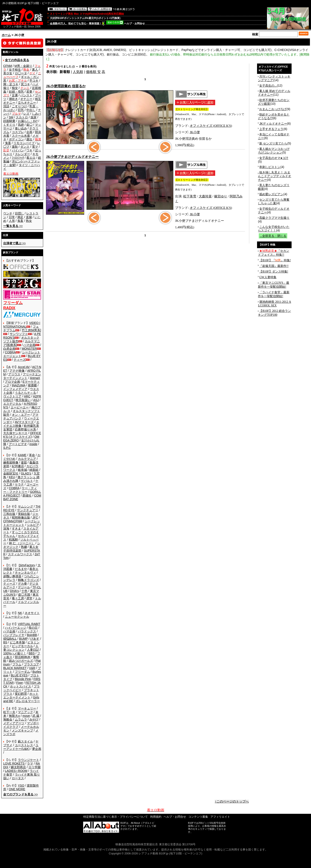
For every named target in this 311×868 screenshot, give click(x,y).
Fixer (20, 683)
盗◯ (29, 125)
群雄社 (27, 495)
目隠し (19, 213)
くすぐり (9, 125)
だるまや (21, 569)
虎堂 (29, 598)
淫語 (6, 106)
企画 (29, 132)
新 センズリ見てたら (273, 143)
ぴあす (35, 639)
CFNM (8, 66)
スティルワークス (20, 554)
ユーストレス (24, 745)
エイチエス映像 (21, 424)
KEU (12, 477)
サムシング (25, 506)
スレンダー (22, 154)
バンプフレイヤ (14, 635)
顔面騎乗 (9, 121)
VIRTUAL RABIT (29, 624)
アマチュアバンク (21, 417)
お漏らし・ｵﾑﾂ (28, 121)
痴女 (15, 88)
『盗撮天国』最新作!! (274, 266)
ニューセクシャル (17, 617)
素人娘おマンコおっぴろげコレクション (274, 151)
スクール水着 (21, 136)
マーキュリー (27, 708)
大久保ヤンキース (15, 433)
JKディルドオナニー (273, 124)
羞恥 (15, 147)
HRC (27, 396)
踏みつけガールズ (21, 661)
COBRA (10, 352)
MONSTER (29, 349)
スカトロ (22, 117)
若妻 (29, 92)
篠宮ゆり (221, 196)
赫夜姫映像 (11, 462)
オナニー (26, 99)
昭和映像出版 (21, 517)
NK (20, 613)
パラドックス (27, 631)
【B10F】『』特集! (275, 260)
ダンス (25, 147)
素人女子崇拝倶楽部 (21, 549)
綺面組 (34, 470)
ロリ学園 (35, 767)
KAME (22, 455)
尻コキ (25, 84)
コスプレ (18, 132)
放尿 (33, 117)
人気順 (78, 72)
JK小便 (195, 132)
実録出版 (24, 514)
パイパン (18, 150)
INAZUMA (19, 385)
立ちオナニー (27, 103)
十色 (24, 591)
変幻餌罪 (21, 694)
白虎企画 (9, 349)
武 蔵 (36, 716)
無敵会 (8, 719)
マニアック (25, 712)
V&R (32, 668)
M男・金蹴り (23, 66)
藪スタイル (25, 741)
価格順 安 (93, 72)
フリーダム (22, 672)
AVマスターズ (24, 422)
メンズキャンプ (22, 730)
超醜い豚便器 (12, 576)
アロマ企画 (13, 382)
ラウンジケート (28, 760)
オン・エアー (21, 415)
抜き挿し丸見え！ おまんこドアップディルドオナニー (275, 176)
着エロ (31, 158)
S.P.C (7, 448)
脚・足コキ (11, 84)
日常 (12, 217)
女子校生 (15, 70)
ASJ (36, 400)
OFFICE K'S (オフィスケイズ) (22, 435)
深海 (6, 528)
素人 (35, 70)
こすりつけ (19, 106)
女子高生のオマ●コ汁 (274, 158)
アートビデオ (18, 444)
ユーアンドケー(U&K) (21, 747)
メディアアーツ (14, 723)
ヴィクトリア (12, 396)
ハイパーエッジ (16, 628)
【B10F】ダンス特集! (274, 272)
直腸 (29, 217)
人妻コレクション (21, 648)
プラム (17, 664)
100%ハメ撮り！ (15, 653)
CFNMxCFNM (13, 521)
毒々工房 (18, 598)
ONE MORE (17, 789)
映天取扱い (23, 400)
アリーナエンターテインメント (22, 376)
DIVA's (14, 591)
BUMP (23, 639)
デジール (24, 587)
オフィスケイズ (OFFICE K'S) (211, 126)
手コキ (34, 81)
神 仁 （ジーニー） (22, 543)
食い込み (21, 128)
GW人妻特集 (268, 277)
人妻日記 (33, 650)
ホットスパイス (21, 686)
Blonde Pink (23, 679)
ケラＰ (19, 484)
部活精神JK (23, 657)
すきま (16, 528)
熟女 (29, 221)
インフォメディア (15, 389)
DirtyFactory (27, 565)
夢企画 (37, 749)
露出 (29, 139)
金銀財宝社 (11, 473)
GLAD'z (26, 473)
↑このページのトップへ (232, 801)
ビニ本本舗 (17, 642)
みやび (34, 719)
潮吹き (13, 99)
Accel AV (24, 367)
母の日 (33, 628)
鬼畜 (8, 143)
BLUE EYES (19, 675)
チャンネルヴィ (25, 573)
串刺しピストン (270, 167)
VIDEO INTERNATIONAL (22, 325)
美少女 (8, 73)
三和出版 (9, 514)
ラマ (30, 763)
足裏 (15, 95)
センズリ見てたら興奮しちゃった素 (274, 201)
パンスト (26, 95)
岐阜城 (22, 470)
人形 (12, 221)
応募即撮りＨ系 (25, 429)
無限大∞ (14, 716)
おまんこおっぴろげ (273, 109)
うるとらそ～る (25, 393)
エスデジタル (12, 404)
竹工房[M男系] (31, 330)
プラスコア (32, 664)
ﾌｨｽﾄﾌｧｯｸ (18, 158)
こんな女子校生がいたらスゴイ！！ (274, 229)
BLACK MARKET (15, 668)
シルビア (33, 525)
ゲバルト (27, 481)
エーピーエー (20, 407)
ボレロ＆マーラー (28, 701)
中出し (31, 110)
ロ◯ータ (21, 73)
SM (11, 117)
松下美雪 (190, 196)
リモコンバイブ (24, 143)
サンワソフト (19, 334)
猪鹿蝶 (32, 385)
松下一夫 (9, 712)
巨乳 (21, 110)
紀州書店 (18, 466)
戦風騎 (13, 540)
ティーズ (20, 360)
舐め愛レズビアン (271, 194)
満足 (20, 217)
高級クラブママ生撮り (274, 218)
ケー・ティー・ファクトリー (20, 490)
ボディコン (16, 139)
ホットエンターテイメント (21, 696)
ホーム (6, 35)
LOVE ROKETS (14, 763)
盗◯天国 (24, 595)
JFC (35, 517)
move (26, 716)
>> (13, 226)
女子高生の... (268, 86)
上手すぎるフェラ (271, 129)
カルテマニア (27, 459)
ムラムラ (21, 719)
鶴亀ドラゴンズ (28, 580)
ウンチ (8, 213)
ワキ (29, 150)
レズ (26, 114)
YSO (21, 785)
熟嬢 (24, 547)
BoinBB (32, 635)
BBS (32, 653)
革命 (32, 455)
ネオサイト (32, 613)
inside (33, 444)
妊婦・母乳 (16, 92)
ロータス (18, 778)
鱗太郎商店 (18, 767)
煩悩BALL (10, 639)
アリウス (14, 374)
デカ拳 (22, 584)
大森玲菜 (205, 196)
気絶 (21, 125)
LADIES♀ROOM (16, 771)
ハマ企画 (29, 345)
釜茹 (24, 462)
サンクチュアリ (28, 510)
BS (5, 642)
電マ (35, 147)
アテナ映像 (17, 371)
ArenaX (35, 378)
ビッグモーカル (22, 646)
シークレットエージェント (22, 523)
